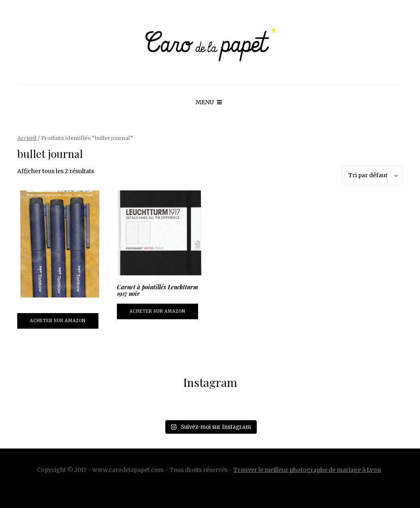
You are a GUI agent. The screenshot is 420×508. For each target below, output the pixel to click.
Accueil (27, 138)
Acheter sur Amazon (58, 321)
